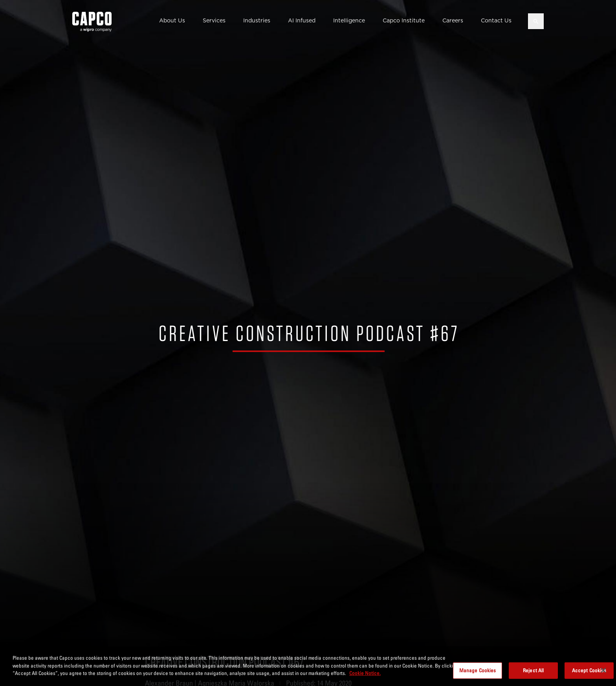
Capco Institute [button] (404, 20)
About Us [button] (172, 20)
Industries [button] (257, 20)
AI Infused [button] (302, 20)
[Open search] (536, 21)
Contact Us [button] (496, 20)
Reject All (533, 677)
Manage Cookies (478, 677)
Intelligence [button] (349, 20)
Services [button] (214, 20)
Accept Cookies (589, 677)
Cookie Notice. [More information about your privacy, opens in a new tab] (365, 680)
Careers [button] (453, 20)
